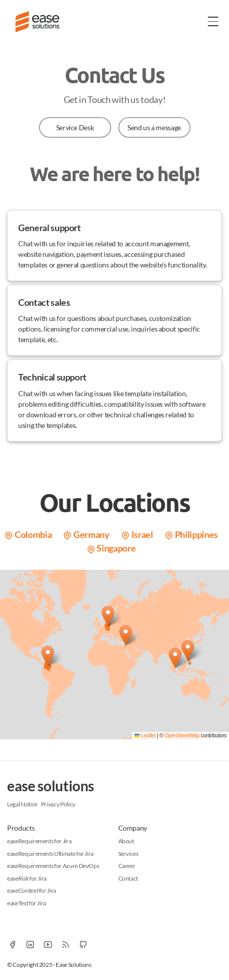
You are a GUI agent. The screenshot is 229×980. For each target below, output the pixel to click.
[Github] (83, 944)
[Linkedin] (30, 944)
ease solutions (51, 786)
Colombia (28, 534)
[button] (48, 656)
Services (128, 854)
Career (127, 866)
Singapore (111, 548)
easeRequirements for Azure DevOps (53, 866)
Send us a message (154, 127)
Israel (137, 534)
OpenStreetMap (182, 735)
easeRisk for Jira (27, 878)
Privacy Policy (58, 804)
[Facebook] (12, 944)
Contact (128, 878)
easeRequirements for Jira (39, 841)
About (126, 841)
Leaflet (145, 735)
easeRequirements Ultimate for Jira (50, 854)
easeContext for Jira (32, 890)
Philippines (191, 534)
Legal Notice (22, 804)
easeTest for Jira (27, 903)
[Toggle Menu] (213, 21)
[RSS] (65, 944)
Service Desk (75, 127)
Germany (86, 534)
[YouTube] (48, 944)
